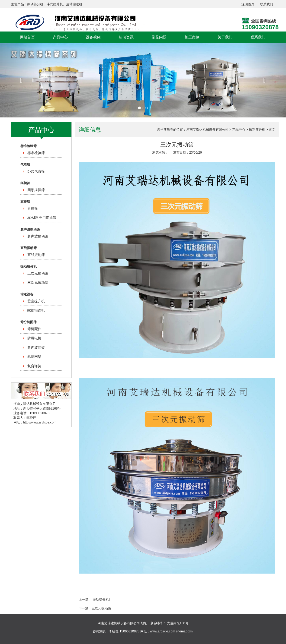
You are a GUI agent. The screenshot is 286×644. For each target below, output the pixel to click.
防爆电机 (34, 338)
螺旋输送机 (36, 310)
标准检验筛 (36, 153)
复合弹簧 (34, 366)
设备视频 (93, 37)
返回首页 (248, 4)
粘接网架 (34, 357)
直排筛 (33, 208)
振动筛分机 (257, 129)
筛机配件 (34, 329)
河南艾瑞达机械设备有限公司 (207, 129)
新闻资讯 (126, 37)
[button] (21, 80)
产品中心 (60, 37)
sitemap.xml (185, 631)
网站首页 (27, 37)
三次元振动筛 (38, 273)
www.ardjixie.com (163, 631)
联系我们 (267, 4)
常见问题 (159, 37)
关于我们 (225, 37)
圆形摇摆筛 (36, 190)
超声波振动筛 (38, 236)
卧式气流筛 (36, 171)
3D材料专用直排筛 (42, 218)
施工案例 (192, 37)
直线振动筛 (36, 255)
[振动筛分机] (101, 600)
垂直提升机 (36, 301)
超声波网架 (36, 347)
